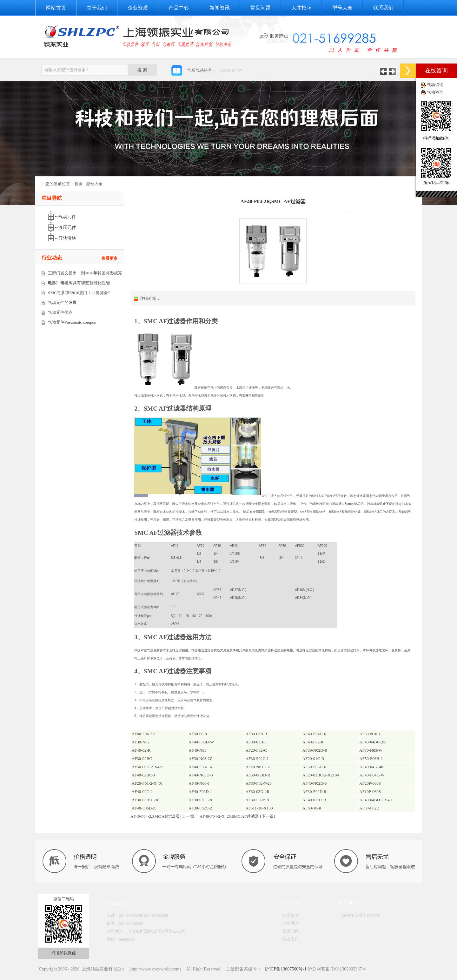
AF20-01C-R (313, 758)
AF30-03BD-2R (145, 800)
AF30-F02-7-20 (258, 783)
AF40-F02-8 (313, 742)
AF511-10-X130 (259, 808)
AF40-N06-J (199, 783)
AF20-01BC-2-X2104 (321, 775)
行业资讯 (291, 939)
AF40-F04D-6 (314, 734)
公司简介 (291, 915)
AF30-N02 (141, 742)
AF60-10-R (312, 808)
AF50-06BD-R (258, 775)
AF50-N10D (370, 734)
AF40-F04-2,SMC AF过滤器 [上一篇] (163, 816)
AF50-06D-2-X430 (148, 767)
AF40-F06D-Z (144, 808)
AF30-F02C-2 (200, 808)
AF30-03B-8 (256, 742)
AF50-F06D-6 (314, 767)
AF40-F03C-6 (200, 767)
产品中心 (179, 8)
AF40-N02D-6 (315, 783)
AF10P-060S (370, 792)
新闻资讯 (220, 8)
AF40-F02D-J (200, 792)
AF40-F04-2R (143, 734)
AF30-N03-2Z (200, 758)
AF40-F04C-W (372, 775)
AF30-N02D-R (315, 750)
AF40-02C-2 (142, 792)
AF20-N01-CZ (258, 767)
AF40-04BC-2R (373, 742)
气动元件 (68, 217)
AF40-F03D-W (201, 742)
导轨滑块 (68, 238)
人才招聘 (301, 8)
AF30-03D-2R (257, 792)
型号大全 (342, 8)
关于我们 (97, 8)
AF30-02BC (142, 758)
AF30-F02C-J (257, 758)
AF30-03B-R (256, 734)
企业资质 (138, 8)
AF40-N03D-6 (201, 775)
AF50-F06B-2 (371, 758)
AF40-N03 (197, 750)
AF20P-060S (370, 783)
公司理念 (291, 923)
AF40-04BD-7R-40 (375, 800)
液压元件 (68, 228)
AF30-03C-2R (200, 800)
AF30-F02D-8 (314, 792)
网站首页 (56, 8)
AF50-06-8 (198, 734)
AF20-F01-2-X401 (147, 783)
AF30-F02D (369, 808)
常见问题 (261, 8)
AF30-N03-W (371, 750)
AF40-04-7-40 (371, 767)
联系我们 (383, 8)
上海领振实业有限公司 (359, 915)
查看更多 (109, 258)
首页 (78, 184)
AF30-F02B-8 (257, 800)
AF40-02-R (141, 750)
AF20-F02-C (256, 750)
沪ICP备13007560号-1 (285, 969)
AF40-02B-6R (314, 800)
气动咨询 (435, 85)
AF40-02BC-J (143, 775)
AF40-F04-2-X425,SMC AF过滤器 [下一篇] (237, 816)
